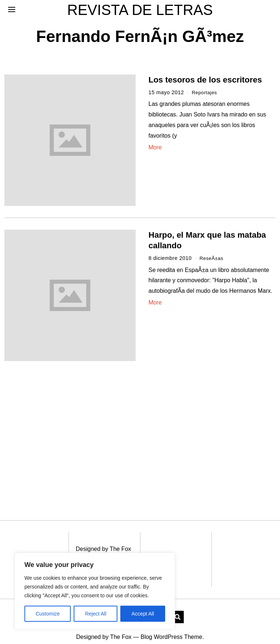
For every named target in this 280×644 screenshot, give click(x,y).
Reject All (96, 614)
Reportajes (205, 92)
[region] (95, 591)
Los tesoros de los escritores (205, 80)
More (155, 147)
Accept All (143, 614)
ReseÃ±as (212, 258)
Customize (48, 614)
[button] (178, 607)
